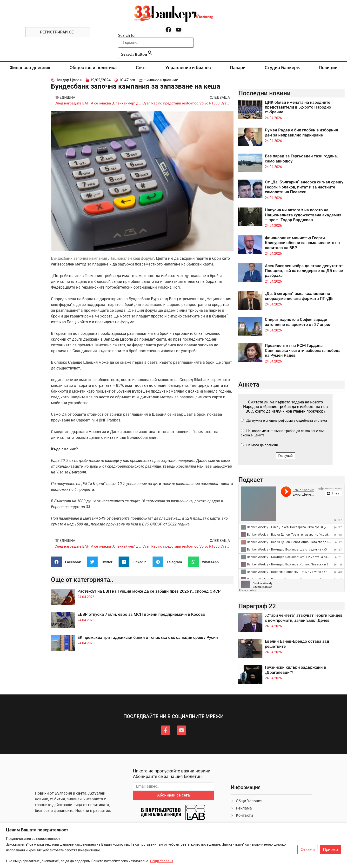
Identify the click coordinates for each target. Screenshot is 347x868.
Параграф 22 (257, 606)
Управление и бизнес (188, 68)
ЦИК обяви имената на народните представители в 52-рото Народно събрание (298, 107)
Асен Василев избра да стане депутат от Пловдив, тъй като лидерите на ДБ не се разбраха (304, 271)
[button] (68, 562)
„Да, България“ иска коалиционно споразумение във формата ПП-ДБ (299, 296)
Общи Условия (162, 861)
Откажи (308, 850)
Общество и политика (93, 68)
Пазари (238, 68)
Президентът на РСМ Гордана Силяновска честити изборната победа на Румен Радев (303, 350)
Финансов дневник (30, 68)
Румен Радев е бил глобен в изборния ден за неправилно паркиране (301, 132)
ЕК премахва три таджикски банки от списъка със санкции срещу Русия (148, 637)
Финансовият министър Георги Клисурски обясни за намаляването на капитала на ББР (302, 243)
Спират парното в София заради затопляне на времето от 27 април (298, 322)
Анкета (249, 384)
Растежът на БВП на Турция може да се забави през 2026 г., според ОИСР (149, 591)
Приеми (330, 850)
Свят (141, 68)
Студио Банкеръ (282, 68)
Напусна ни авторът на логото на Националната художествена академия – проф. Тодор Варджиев (303, 215)
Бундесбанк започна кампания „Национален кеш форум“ (103, 258)
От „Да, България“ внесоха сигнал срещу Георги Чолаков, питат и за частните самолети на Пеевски (304, 187)
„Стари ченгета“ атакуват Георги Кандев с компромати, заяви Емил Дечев (304, 618)
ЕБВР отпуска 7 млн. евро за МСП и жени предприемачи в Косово (141, 614)
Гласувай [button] (286, 456)
